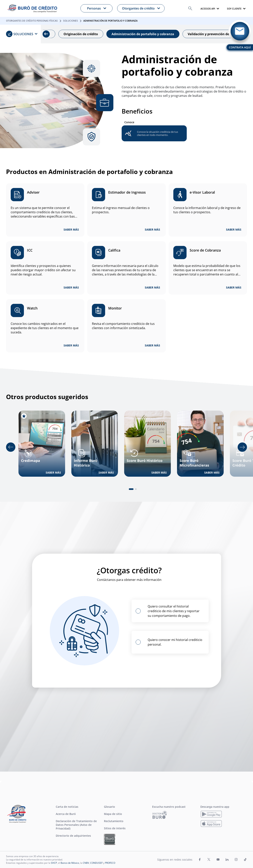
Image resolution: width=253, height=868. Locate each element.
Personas (94, 8)
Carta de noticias (67, 807)
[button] (190, 8)
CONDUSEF (96, 863)
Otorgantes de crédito (138, 8)
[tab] (131, 489)
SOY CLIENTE (234, 9)
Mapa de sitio (113, 814)
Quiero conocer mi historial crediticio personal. (175, 642)
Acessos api (208, 9)
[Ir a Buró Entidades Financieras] (110, 839)
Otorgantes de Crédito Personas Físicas (32, 21)
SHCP (54, 863)
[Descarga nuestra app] (211, 814)
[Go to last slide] (11, 447)
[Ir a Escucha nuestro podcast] (160, 815)
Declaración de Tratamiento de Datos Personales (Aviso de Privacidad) (76, 825)
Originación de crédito (88, 34)
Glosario (109, 807)
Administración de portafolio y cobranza (150, 34)
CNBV (86, 863)
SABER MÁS (71, 229)
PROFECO (110, 863)
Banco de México (70, 863)
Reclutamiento (114, 821)
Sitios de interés (115, 828)
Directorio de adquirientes (73, 836)
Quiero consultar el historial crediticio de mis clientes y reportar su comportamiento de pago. (174, 611)
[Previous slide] (48, 34)
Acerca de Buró (66, 814)
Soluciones (71, 21)
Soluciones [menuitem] (20, 34)
